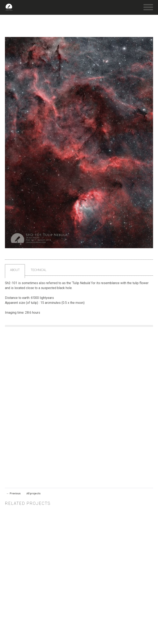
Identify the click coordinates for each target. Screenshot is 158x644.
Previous (13, 493)
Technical (39, 270)
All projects (33, 493)
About (15, 270)
